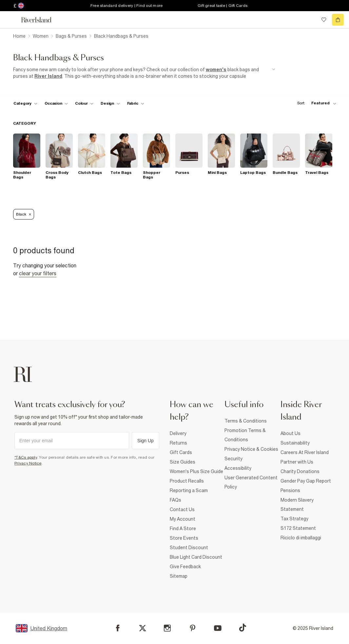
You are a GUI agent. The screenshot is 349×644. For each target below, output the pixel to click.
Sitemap (179, 576)
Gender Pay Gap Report (306, 481)
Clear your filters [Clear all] (38, 273)
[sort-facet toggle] (315, 103)
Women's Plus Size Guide (196, 471)
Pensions (290, 490)
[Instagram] (167, 628)
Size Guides (183, 462)
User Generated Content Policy (251, 482)
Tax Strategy (294, 519)
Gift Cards (181, 452)
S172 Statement (298, 528)
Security (233, 459)
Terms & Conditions (246, 421)
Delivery (178, 433)
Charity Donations (300, 471)
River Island (48, 76)
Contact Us (182, 509)
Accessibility (238, 468)
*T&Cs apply (26, 457)
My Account (183, 519)
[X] (143, 628)
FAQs (175, 500)
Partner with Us (297, 462)
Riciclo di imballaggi (301, 538)
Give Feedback (185, 567)
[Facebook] (118, 628)
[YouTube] (218, 628)
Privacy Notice (28, 463)
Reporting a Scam (189, 490)
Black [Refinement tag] (24, 214)
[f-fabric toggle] (136, 103)
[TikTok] (242, 628)
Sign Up (145, 441)
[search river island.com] (310, 20)
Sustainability (295, 443)
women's (216, 70)
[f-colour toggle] (84, 103)
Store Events (184, 538)
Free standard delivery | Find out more (127, 6)
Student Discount (189, 548)
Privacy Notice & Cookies (251, 449)
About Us (291, 433)
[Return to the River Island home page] (41, 20)
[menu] (11, 20)
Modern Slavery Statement (297, 505)
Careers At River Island (305, 452)
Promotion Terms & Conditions (245, 435)
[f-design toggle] (110, 103)
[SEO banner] (144, 73)
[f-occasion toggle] (56, 103)
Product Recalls (187, 481)
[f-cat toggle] (25, 103)
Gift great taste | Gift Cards (223, 6)
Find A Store (183, 529)
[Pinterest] (193, 628)
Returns (178, 443)
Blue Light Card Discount (196, 557)
